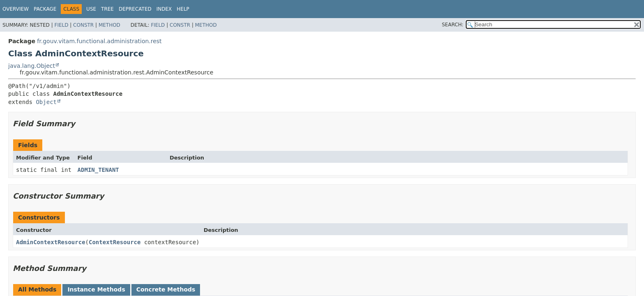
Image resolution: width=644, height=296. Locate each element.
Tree (107, 9)
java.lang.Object (32, 66)
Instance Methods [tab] (96, 289)
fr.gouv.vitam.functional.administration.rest (99, 41)
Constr (83, 25)
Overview (16, 9)
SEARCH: (453, 25)
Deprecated (135, 9)
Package (45, 9)
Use (91, 9)
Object (46, 102)
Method (109, 25)
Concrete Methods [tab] (166, 289)
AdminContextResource (51, 242)
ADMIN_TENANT (98, 170)
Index (164, 9)
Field (61, 25)
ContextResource (115, 242)
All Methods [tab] (37, 289)
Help (183, 9)
